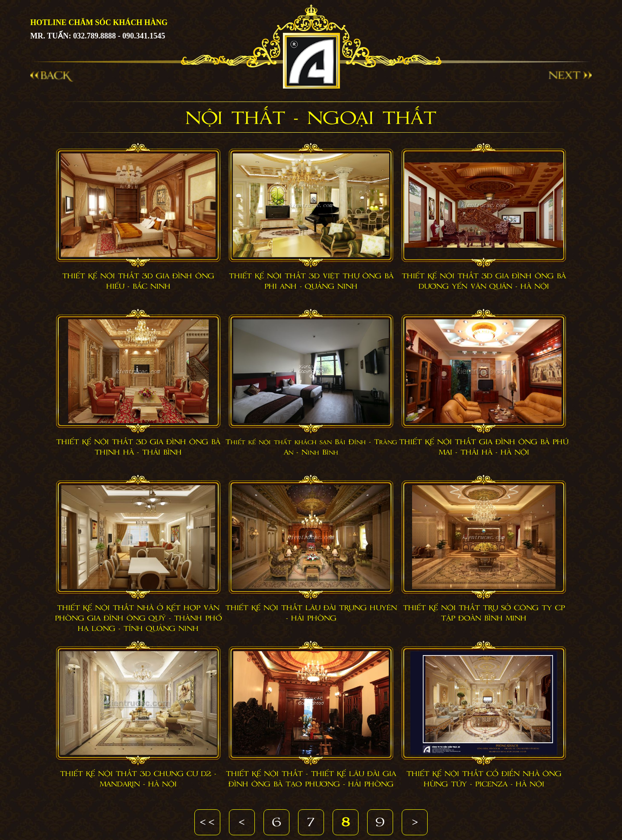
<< (207, 823)
